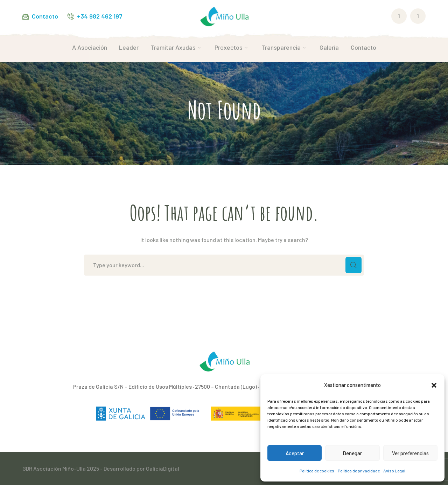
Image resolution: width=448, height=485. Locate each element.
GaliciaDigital (163, 468)
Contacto (45, 16)
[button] (434, 385)
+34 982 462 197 (100, 16)
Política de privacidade (359, 471)
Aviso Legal (394, 471)
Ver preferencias (410, 453)
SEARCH (353, 265)
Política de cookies (317, 471)
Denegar (352, 453)
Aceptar (295, 453)
